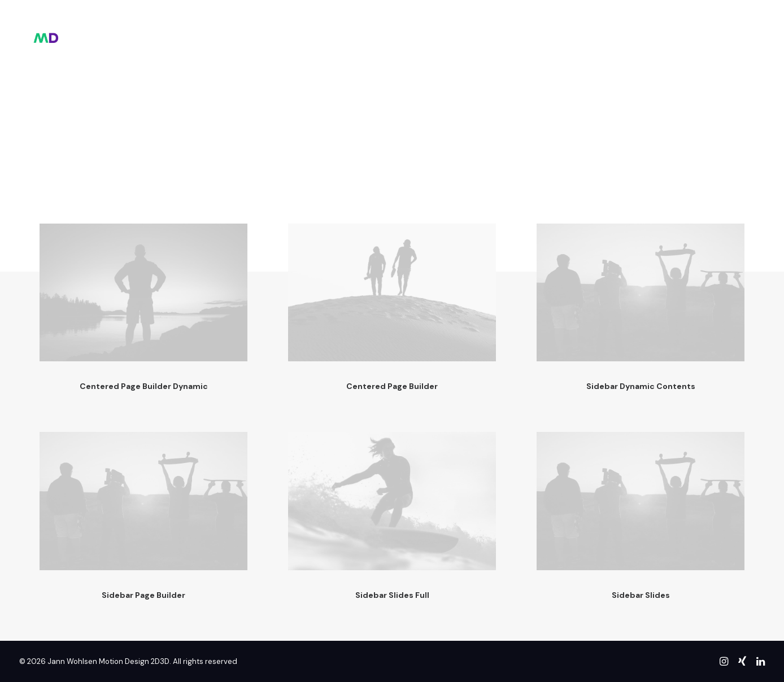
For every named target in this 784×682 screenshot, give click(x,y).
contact (466, 31)
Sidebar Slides (641, 595)
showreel (361, 31)
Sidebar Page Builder (143, 595)
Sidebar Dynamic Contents (641, 386)
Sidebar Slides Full (392, 595)
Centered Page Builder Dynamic (144, 386)
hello (311, 31)
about (415, 31)
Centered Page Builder (392, 386)
